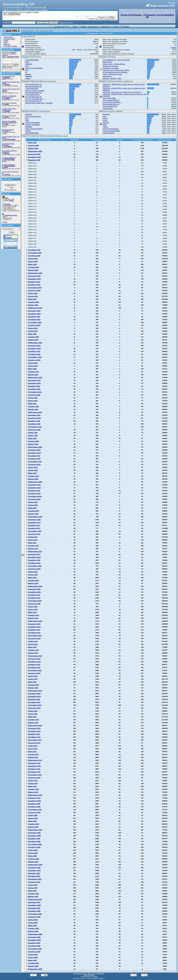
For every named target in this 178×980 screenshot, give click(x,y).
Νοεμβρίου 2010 (33, 769)
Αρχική (58, 27)
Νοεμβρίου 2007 (33, 873)
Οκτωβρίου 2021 (33, 389)
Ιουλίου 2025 (32, 259)
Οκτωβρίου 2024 (33, 285)
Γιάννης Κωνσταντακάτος (34, 68)
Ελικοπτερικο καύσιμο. (8, 130)
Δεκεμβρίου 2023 (33, 314)
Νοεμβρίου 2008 (33, 839)
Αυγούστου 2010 (33, 778)
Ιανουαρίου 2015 (33, 624)
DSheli (105, 118)
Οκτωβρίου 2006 (33, 911)
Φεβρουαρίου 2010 (34, 795)
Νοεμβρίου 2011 (33, 734)
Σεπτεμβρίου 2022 (34, 357)
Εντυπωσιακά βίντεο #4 (34, 93)
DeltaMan (29, 76)
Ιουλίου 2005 (32, 955)
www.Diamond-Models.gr (9, 165)
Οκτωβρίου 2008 (33, 841)
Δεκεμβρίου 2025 (33, 157)
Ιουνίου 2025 (32, 262)
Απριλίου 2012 (33, 720)
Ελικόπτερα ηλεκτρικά (111, 66)
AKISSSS (7, 85)
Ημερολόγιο (104, 27)
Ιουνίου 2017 (32, 540)
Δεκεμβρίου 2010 (33, 766)
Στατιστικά (6, 194)
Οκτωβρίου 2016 (33, 563)
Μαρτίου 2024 (32, 305)
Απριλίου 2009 (33, 824)
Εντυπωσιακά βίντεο (32, 95)
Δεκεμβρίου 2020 (33, 418)
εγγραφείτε (36, 12)
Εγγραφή (125, 27)
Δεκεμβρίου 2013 (33, 662)
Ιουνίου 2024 (32, 296)
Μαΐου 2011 (31, 752)
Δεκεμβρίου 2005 (33, 940)
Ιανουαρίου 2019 (33, 485)
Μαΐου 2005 (31, 960)
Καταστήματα (8, 37)
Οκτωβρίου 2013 (33, 667)
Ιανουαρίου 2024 (33, 311)
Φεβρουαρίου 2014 (34, 656)
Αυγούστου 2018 (33, 499)
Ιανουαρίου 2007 (33, 902)
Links (6, 42)
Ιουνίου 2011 (32, 749)
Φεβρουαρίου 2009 (34, 830)
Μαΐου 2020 (31, 438)
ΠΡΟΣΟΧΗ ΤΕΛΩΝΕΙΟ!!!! (9, 158)
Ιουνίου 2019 (32, 470)
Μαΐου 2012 (31, 717)
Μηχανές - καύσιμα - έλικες (112, 78)
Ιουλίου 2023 (32, 328)
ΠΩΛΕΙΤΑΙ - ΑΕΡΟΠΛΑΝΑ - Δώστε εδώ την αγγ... (9, 97)
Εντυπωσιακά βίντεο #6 (8, 76)
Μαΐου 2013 (31, 682)
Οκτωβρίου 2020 (33, 424)
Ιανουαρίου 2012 (33, 728)
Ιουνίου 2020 (32, 436)
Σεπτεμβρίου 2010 (34, 775)
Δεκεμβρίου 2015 (33, 592)
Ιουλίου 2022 (32, 363)
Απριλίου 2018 (33, 511)
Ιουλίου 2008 (32, 850)
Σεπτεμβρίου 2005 (34, 949)
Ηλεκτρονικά (107, 76)
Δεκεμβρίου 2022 (33, 349)
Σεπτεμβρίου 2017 (34, 531)
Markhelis (7, 78)
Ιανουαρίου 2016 (33, 589)
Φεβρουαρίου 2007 (34, 899)
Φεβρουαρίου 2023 (34, 343)
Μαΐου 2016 (31, 578)
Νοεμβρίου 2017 (33, 525)
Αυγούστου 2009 (33, 812)
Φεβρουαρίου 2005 (34, 969)
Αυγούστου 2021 (33, 395)
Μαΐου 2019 (31, 473)
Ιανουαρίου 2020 (33, 450)
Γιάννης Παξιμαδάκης (33, 125)
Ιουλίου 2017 (32, 537)
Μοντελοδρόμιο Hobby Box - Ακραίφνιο (39, 103)
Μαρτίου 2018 (32, 514)
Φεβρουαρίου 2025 (34, 273)
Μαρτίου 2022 (32, 375)
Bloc (96, 977)
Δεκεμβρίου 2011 (33, 731)
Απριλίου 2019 (33, 476)
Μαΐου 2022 (31, 369)
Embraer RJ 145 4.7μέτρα (9, 116)
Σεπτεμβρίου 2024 (34, 288)
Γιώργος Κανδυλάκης (33, 123)
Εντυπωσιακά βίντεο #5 (34, 86)
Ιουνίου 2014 (32, 644)
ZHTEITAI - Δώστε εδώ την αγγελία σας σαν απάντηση (122, 92)
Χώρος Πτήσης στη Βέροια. (9, 103)
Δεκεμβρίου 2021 (33, 383)
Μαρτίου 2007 (32, 897)
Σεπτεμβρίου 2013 (34, 670)
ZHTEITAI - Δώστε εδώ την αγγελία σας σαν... (9, 109)
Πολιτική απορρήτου (89, 975)
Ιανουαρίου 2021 (33, 415)
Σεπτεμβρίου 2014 (34, 636)
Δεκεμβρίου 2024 (33, 279)
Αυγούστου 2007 (33, 882)
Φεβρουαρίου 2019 (34, 482)
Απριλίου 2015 (33, 615)
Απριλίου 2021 (33, 407)
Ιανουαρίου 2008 (33, 868)
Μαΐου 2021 (31, 404)
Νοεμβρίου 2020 (33, 421)
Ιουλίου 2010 (32, 781)
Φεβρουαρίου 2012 (34, 725)
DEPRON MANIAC (10, 159)
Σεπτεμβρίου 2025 (34, 253)
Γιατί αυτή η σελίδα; (11, 46)
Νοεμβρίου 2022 (33, 351)
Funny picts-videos (109, 98)
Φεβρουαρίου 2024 (34, 308)
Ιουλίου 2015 (32, 607)
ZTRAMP (7, 99)
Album (74, 27)
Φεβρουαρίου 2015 (34, 621)
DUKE (105, 121)
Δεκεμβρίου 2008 (33, 836)
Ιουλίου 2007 (32, 885)
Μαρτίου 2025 (32, 270)
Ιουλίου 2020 (32, 433)
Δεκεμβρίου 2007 (33, 870)
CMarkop (7, 153)
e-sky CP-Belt (108, 108)
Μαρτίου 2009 (32, 827)
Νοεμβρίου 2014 (33, 630)
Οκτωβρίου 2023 (33, 320)
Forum (66, 27)
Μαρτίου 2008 (32, 862)
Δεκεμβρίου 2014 (33, 627)
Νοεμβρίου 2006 (33, 908)
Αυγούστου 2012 (33, 708)
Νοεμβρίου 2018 (33, 491)
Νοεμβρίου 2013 (33, 665)
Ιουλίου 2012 (32, 711)
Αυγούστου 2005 (33, 952)
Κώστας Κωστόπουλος (33, 116)
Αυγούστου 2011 (33, 743)
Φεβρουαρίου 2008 (34, 865)
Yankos (28, 78)
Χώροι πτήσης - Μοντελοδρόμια (114, 64)
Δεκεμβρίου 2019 (33, 453)
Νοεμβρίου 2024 (33, 282)
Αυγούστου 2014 (33, 638)
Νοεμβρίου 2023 (33, 317)
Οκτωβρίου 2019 (33, 459)
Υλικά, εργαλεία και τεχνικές (113, 74)
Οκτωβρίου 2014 (33, 633)
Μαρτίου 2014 (32, 653)
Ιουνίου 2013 (32, 679)
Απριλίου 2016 (33, 580)
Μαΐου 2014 (31, 647)
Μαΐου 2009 (31, 821)
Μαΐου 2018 (31, 508)
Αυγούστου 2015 (33, 604)
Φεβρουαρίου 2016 (34, 586)
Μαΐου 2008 (31, 856)
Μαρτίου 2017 (32, 549)
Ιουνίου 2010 (32, 783)
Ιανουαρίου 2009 (33, 833)
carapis (7, 117)
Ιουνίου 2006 (32, 923)
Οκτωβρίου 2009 (33, 807)
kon (6, 92)
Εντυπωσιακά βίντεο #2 (34, 97)
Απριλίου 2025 (33, 267)
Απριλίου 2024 (33, 302)
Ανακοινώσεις (108, 62)
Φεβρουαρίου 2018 (34, 517)
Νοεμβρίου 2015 (33, 595)
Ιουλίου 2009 (32, 815)
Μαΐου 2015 (31, 612)
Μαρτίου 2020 (32, 444)
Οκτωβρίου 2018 (33, 494)
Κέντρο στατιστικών (47, 31)
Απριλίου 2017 (33, 546)
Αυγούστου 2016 (33, 569)
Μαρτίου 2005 (32, 966)
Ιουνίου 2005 (32, 957)
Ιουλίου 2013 (32, 676)
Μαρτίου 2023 (32, 340)
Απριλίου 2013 (33, 685)
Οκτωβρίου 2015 (33, 598)
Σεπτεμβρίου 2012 (34, 705)
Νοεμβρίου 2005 (33, 943)
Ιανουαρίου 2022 (33, 380)
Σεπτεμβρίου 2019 (34, 462)
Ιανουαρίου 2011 (33, 763)
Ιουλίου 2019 (32, 467)
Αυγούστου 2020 (33, 430)
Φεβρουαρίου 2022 (34, 378)
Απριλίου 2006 (33, 928)
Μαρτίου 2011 (32, 757)
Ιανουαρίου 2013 (33, 694)
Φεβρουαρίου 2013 (34, 691)
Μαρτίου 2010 (32, 792)
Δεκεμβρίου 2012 (33, 696)
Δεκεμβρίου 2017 (33, 523)
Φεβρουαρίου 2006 (34, 934)
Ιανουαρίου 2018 (33, 520)
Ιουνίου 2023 (32, 331)
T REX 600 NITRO (32, 89)
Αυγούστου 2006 (33, 917)
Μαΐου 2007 (31, 891)
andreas (28, 74)
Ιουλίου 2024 (32, 293)
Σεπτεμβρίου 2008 (34, 844)
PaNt (27, 62)
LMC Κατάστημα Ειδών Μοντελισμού (8, 144)
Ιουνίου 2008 (32, 853)
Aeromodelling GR (27, 31)
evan (27, 66)
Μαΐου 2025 (31, 264)
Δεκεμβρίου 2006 (33, 905)
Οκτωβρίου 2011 (33, 737)
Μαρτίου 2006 (32, 931)
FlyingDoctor (8, 146)
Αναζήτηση (93, 27)
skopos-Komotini (109, 133)
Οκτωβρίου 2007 (33, 876)
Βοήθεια (83, 27)
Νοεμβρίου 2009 (33, 804)
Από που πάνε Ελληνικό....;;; (35, 99)
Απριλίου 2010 (33, 789)
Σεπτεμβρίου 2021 (34, 392)
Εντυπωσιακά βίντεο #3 (34, 101)
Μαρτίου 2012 (32, 723)
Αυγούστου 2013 (33, 673)
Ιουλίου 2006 (32, 920)
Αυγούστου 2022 (33, 360)
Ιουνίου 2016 (32, 575)
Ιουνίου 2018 (32, 505)
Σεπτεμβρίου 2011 (34, 740)
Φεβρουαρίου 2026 (34, 151)
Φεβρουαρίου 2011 (34, 760)
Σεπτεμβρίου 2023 (34, 322)
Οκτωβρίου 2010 (33, 772)
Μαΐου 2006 (31, 926)
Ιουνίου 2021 (32, 401)
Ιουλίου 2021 (32, 398)
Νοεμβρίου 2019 (33, 456)
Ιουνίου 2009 (32, 818)
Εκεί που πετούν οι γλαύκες (35, 91)
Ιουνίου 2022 (32, 366)
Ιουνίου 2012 (32, 714)
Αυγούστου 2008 (33, 847)
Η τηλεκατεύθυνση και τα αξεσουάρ (115, 72)
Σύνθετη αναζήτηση (66, 23)
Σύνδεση (115, 27)
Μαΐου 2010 (31, 786)
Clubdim (45, 10)
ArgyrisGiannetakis (10, 139)
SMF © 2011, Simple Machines (96, 974)
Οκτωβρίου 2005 (33, 946)
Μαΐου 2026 (31, 143)
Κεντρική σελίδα (9, 39)
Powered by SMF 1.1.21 (80, 974)
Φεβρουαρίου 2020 (34, 447)
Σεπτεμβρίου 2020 (34, 427)
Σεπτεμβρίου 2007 (34, 879)
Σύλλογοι (7, 44)
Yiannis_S (7, 131)
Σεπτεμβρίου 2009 (34, 810)
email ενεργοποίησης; (15, 14)
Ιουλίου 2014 (32, 641)
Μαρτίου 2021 (32, 409)
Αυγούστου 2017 (33, 534)
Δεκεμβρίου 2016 (33, 557)
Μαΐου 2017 (31, 543)
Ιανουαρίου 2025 (33, 276)
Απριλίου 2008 (33, 859)
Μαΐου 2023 (31, 334)
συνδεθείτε (29, 12)
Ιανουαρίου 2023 (33, 346)
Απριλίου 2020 (33, 441)
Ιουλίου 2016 (32, 572)
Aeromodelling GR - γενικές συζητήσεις (117, 60)
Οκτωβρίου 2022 (33, 354)
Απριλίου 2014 (33, 650)
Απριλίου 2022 (33, 372)
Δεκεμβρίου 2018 (33, 488)
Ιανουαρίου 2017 (33, 554)
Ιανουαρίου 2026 (33, 154)
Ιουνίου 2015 (32, 609)
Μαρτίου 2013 (32, 688)
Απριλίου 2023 (33, 337)
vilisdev (7, 104)
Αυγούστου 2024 (33, 291)
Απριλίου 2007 (33, 894)
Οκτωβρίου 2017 (33, 528)
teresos (5, 222)
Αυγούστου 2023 (33, 325)
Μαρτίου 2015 (32, 618)
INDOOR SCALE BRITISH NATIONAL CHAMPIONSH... (10, 122)
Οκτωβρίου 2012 (33, 702)
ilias (27, 70)
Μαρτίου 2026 (32, 148)
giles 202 (106, 123)
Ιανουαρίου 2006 (33, 937)
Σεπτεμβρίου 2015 (34, 601)
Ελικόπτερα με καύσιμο (111, 68)
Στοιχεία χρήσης (8, 50)
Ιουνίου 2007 (32, 888)
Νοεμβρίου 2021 (33, 386)
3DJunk (28, 131)
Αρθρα (6, 41)
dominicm (7, 174)
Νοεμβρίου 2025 (33, 160)
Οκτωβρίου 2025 (33, 250)
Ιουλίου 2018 (32, 502)
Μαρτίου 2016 (32, 583)
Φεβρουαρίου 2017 (34, 551)
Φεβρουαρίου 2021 (34, 412)
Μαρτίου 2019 (32, 479)
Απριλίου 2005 (33, 963)
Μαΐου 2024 (31, 299)
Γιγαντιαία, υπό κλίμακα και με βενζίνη (116, 70)
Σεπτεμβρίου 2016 (34, 566)
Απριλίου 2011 (33, 754)
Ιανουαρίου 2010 (33, 798)
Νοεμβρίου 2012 (33, 699)
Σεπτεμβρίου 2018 (34, 496)
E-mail (43, 7)
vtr (26, 72)
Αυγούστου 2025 (33, 256)
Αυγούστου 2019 (33, 465)
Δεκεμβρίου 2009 (33, 801)
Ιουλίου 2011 (32, 746)
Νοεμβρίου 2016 (33, 560)
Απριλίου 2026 (33, 146)
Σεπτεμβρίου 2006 (34, 914)
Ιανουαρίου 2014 (33, 659)
